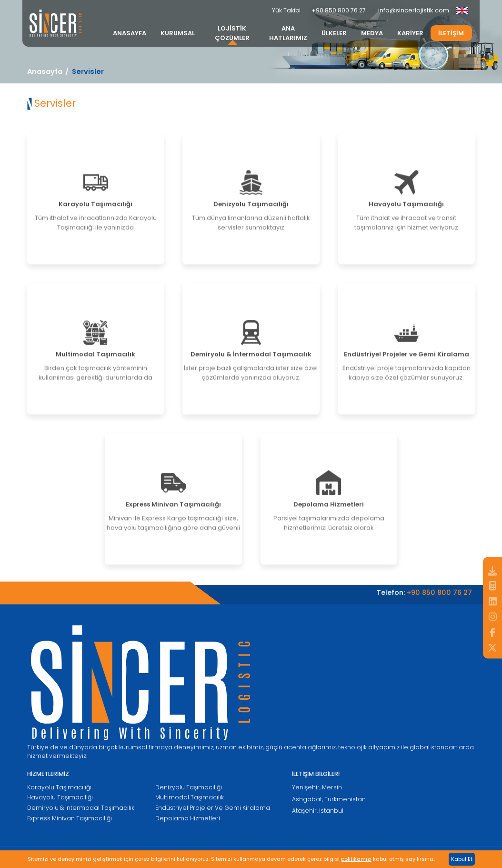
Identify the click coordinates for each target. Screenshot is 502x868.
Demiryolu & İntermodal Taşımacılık (81, 808)
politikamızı (356, 859)
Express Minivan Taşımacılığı (70, 818)
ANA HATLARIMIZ (288, 33)
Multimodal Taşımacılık (190, 797)
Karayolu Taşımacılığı (59, 787)
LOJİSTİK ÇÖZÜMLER (232, 33)
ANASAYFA (130, 33)
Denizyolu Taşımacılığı (189, 787)
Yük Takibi (286, 10)
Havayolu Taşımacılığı (60, 797)
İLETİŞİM (451, 33)
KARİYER (410, 33)
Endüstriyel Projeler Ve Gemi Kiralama (213, 808)
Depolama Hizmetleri (188, 818)
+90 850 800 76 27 (339, 10)
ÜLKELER (334, 33)
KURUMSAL (178, 33)
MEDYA (372, 33)
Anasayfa (45, 71)
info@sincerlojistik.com (414, 10)
